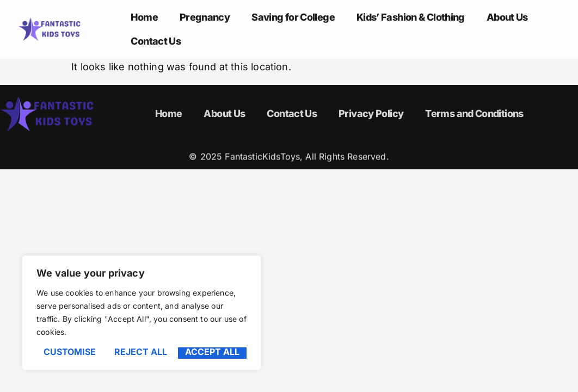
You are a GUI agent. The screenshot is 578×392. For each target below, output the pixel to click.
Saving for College (293, 17)
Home (144, 17)
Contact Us (156, 41)
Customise (70, 352)
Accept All (212, 352)
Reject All (141, 352)
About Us (507, 17)
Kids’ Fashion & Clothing (411, 17)
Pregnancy (205, 17)
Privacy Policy (371, 114)
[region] (142, 313)
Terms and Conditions (474, 114)
